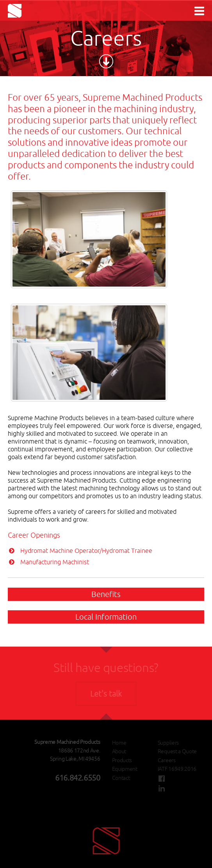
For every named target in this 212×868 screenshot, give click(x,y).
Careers (167, 760)
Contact (121, 778)
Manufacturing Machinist (55, 562)
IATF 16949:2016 (177, 769)
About (119, 751)
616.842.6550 (77, 778)
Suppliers (168, 743)
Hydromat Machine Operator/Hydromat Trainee (86, 551)
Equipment (125, 769)
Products (122, 760)
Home (119, 743)
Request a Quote (177, 751)
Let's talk (106, 694)
